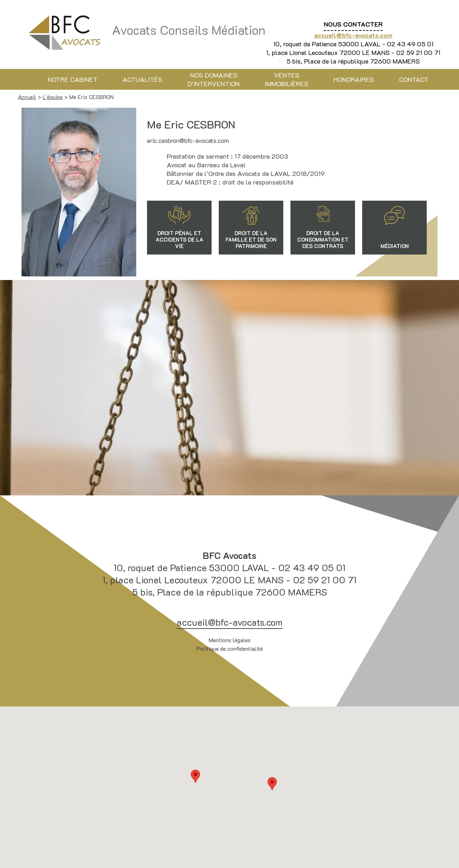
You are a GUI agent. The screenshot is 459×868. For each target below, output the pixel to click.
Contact (414, 79)
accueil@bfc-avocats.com (353, 35)
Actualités (143, 79)
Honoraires (354, 79)
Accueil (27, 97)
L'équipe (53, 97)
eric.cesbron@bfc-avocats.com (188, 140)
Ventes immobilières (287, 79)
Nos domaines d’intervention (214, 79)
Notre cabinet (73, 79)
